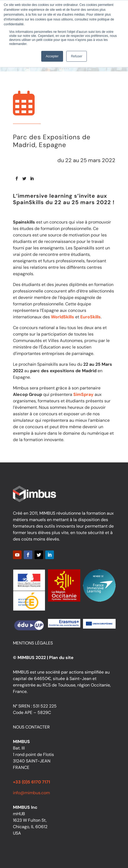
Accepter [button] (52, 56)
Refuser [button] (77, 56)
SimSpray (83, 394)
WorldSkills (63, 317)
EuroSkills (91, 317)
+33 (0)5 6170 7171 (32, 782)
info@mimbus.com (31, 793)
